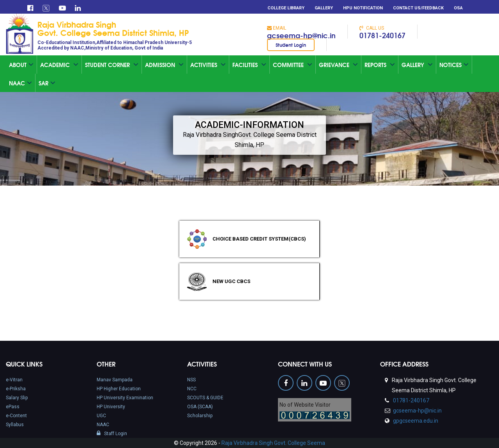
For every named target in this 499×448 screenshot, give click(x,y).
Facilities (249, 65)
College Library (286, 8)
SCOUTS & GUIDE (205, 398)
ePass (13, 407)
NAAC (103, 425)
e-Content (16, 416)
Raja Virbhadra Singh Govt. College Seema (273, 443)
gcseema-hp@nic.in (301, 35)
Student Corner (112, 65)
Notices (454, 65)
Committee (293, 65)
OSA (458, 8)
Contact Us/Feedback (418, 8)
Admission (164, 65)
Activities (208, 65)
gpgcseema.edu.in (415, 421)
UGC (101, 416)
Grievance (338, 65)
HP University (111, 407)
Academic (59, 65)
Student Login (291, 45)
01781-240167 (382, 35)
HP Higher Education (119, 389)
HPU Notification (363, 8)
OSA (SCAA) (200, 407)
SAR (47, 83)
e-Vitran (14, 380)
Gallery (324, 8)
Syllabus (15, 425)
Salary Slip (17, 398)
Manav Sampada (115, 380)
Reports (380, 65)
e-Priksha (16, 389)
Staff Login (112, 434)
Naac (20, 83)
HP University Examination (125, 398)
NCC (192, 389)
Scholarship (200, 416)
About (21, 65)
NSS (191, 380)
